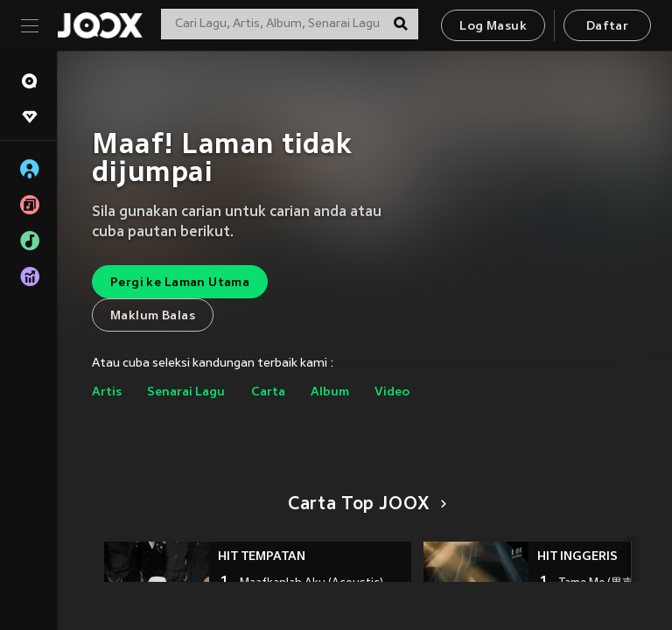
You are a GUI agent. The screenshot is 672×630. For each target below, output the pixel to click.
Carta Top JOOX (364, 505)
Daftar (607, 27)
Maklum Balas (153, 316)
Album (330, 392)
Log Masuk (493, 27)
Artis (107, 392)
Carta (268, 392)
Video (392, 392)
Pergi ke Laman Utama (180, 283)
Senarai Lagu (186, 392)
